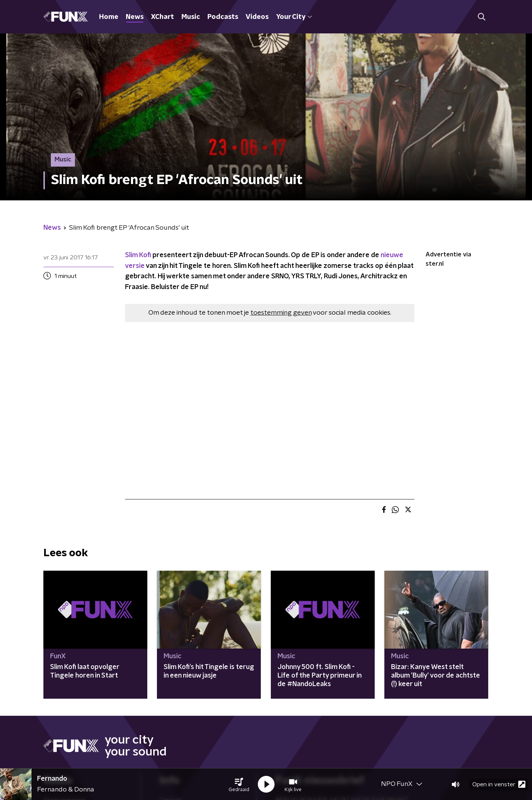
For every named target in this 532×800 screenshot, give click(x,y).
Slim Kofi (138, 255)
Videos (257, 17)
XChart (162, 17)
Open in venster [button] (499, 784)
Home (109, 17)
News (135, 17)
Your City (294, 17)
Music (191, 17)
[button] (239, 784)
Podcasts (223, 17)
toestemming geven (281, 313)
